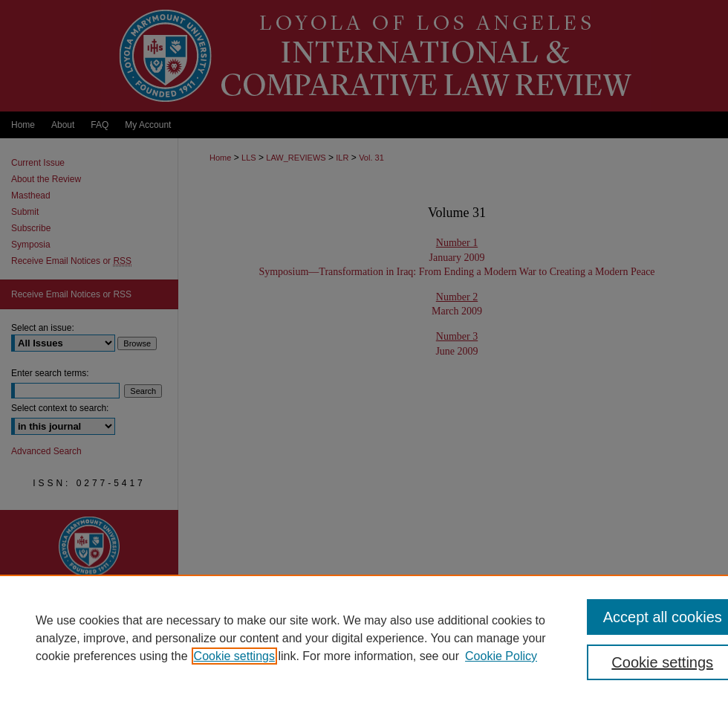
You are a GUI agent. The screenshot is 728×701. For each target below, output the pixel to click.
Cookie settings (234, 656)
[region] (364, 638)
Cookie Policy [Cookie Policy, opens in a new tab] (501, 656)
